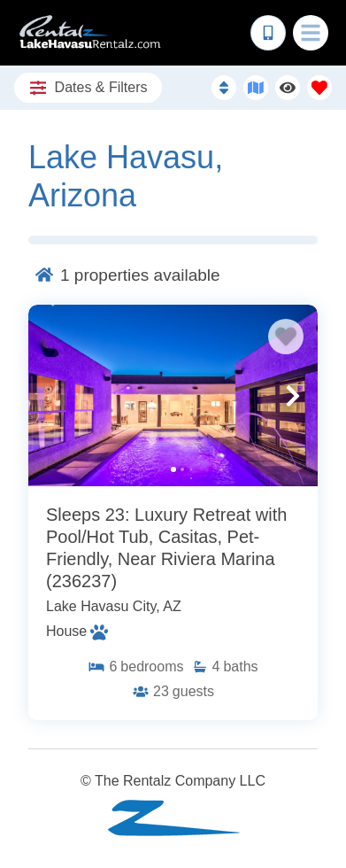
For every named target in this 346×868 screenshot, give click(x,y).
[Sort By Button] (224, 88)
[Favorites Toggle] (319, 88)
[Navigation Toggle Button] (311, 33)
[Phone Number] (268, 33)
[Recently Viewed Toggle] (288, 88)
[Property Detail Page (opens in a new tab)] (173, 395)
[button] (53, 396)
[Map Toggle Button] (256, 88)
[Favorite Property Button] (286, 337)
